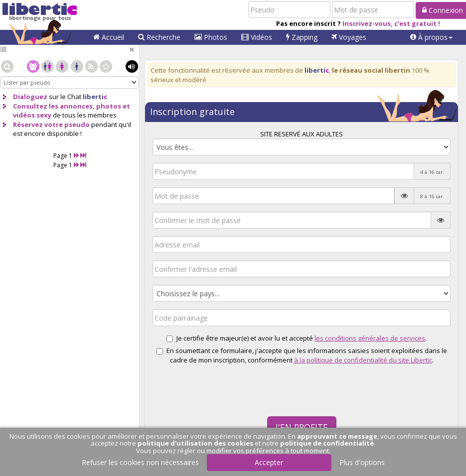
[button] (431, 37)
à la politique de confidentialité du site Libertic (363, 360)
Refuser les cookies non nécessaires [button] (140, 462)
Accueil (109, 37)
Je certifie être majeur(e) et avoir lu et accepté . (302, 338)
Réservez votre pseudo (51, 124)
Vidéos (257, 37)
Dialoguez (30, 97)
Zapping (302, 37)
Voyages (349, 37)
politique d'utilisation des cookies (195, 443)
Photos (211, 37)
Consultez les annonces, (54, 106)
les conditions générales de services (370, 338)
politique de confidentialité (327, 443)
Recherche (159, 37)
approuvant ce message (337, 436)
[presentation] (213, 385)
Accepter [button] (269, 462)
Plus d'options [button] (362, 462)
